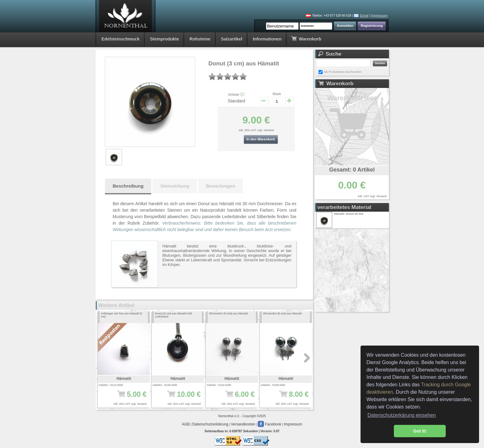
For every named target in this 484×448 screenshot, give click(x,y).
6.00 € (234, 397)
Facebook (269, 424)
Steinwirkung (175, 186)
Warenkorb (306, 38)
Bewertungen (221, 186)
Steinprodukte (165, 39)
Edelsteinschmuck (121, 39)
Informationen (267, 39)
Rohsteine (200, 39)
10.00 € (180, 397)
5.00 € (126, 397)
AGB (186, 424)
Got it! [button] (420, 431)
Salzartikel (232, 39)
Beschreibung (128, 186)
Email (364, 15)
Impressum (379, 15)
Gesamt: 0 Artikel (352, 170)
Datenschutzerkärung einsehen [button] (401, 415)
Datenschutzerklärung (210, 424)
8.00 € (288, 397)
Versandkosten (243, 424)
